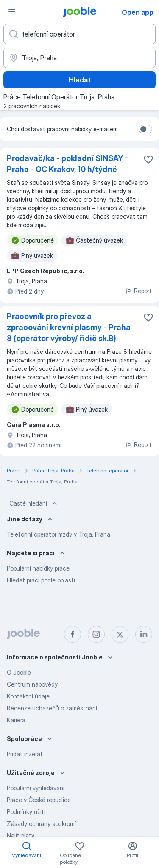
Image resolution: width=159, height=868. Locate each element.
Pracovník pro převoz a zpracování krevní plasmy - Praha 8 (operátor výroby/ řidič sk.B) (69, 327)
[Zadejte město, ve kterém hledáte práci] (79, 58)
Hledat (80, 80)
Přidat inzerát (25, 754)
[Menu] (12, 12)
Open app (138, 12)
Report (138, 291)
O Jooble (19, 672)
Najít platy (21, 835)
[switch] (145, 129)
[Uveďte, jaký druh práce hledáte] (79, 34)
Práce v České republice (39, 800)
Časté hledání (34, 503)
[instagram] (96, 634)
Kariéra (16, 720)
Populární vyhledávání (36, 788)
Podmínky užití (26, 812)
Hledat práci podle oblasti (41, 580)
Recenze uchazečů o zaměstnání (52, 708)
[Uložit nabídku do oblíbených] (148, 159)
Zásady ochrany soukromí (41, 824)
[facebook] (73, 634)
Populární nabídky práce (38, 568)
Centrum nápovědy (32, 684)
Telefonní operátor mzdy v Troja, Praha (59, 534)
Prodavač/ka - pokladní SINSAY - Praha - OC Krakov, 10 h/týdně (67, 164)
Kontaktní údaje (28, 696)
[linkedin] (144, 634)
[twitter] (120, 634)
